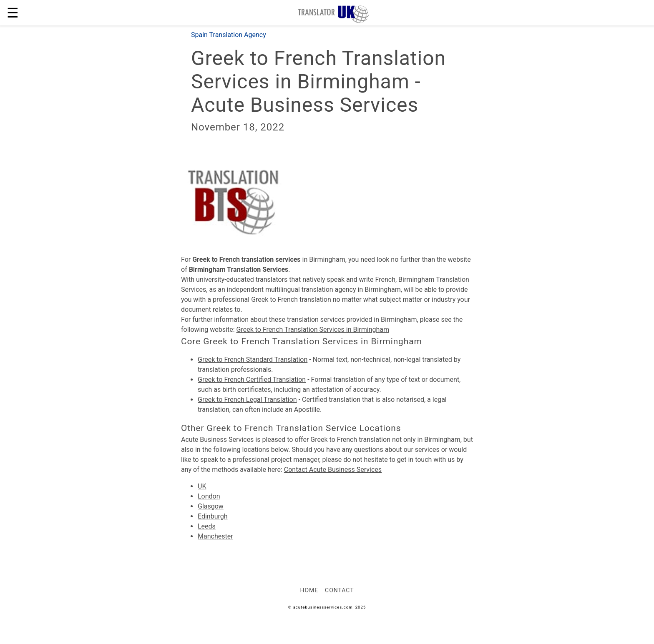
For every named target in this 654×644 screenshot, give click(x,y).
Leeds (207, 526)
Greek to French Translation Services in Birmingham (313, 330)
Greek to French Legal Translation (247, 400)
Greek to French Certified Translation (252, 380)
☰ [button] (13, 13)
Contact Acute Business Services (333, 470)
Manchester (215, 536)
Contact (339, 590)
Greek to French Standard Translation (253, 360)
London (209, 496)
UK (202, 486)
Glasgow (211, 506)
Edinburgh (213, 516)
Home (309, 590)
